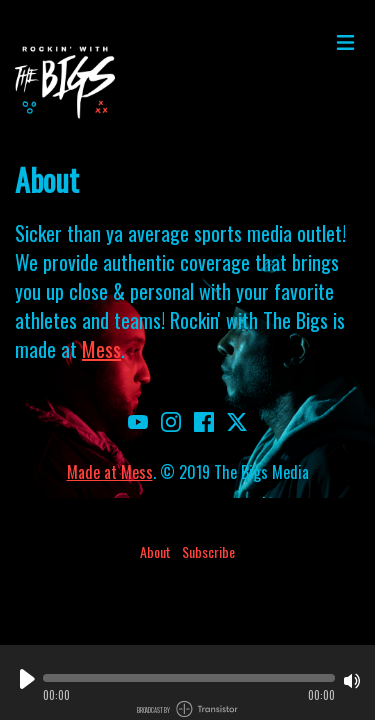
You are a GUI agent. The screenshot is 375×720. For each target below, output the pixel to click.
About (155, 551)
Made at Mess (110, 472)
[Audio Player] (187, 682)
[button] (189, 678)
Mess (101, 349)
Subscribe (208, 551)
